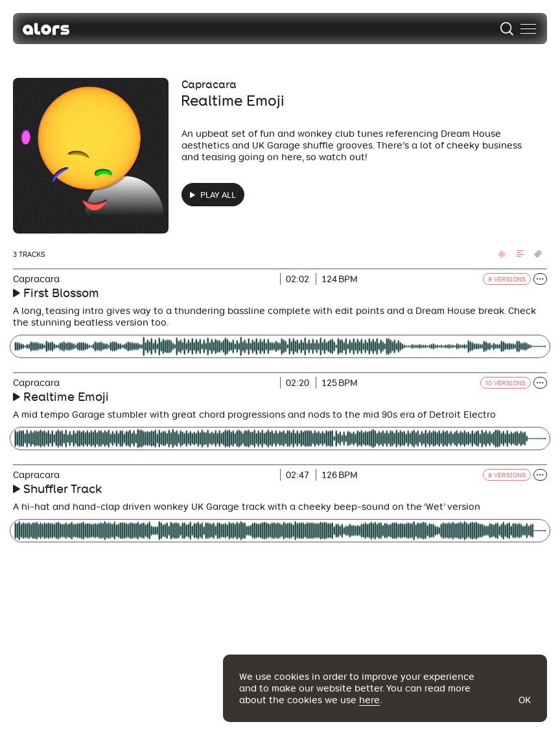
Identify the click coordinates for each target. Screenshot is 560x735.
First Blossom (61, 293)
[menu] (528, 29)
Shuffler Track (63, 489)
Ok (525, 700)
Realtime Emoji (66, 397)
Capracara (209, 85)
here (369, 700)
